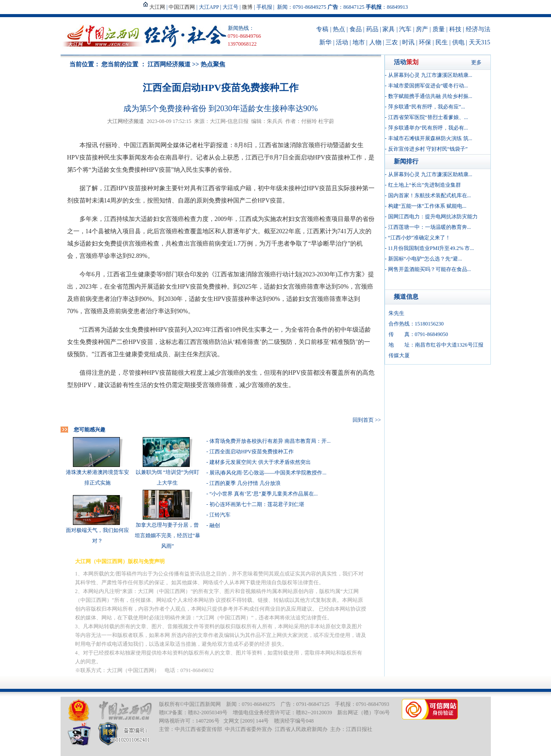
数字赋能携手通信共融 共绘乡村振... (430, 96)
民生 (442, 42)
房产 (422, 29)
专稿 (322, 29)
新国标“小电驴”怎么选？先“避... (425, 259)
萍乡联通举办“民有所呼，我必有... (428, 128)
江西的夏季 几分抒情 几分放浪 (245, 483)
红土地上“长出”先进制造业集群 (425, 185)
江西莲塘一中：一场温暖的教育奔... (430, 227)
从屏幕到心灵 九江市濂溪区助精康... (430, 75)
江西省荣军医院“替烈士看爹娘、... (428, 117)
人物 (375, 42)
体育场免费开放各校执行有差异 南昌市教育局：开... (270, 441)
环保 (425, 42)
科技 (455, 29)
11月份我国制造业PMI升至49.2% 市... (431, 248)
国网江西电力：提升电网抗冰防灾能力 (433, 217)
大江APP (209, 7)
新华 (325, 42)
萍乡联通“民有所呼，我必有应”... (427, 107)
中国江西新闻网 (202, 704)
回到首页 (363, 420)
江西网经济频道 (169, 64)
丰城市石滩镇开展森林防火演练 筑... (430, 138)
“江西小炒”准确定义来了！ (420, 238)
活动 (342, 42)
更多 (476, 62)
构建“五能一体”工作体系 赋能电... (427, 206)
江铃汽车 (220, 515)
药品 (372, 29)
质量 (439, 29)
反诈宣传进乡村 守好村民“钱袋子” (428, 149)
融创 (215, 525)
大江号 (230, 7)
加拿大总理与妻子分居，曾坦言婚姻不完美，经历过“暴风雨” (167, 535)
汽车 (405, 29)
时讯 (408, 42)
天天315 (480, 42)
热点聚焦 (213, 64)
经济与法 (478, 29)
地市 (359, 42)
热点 (339, 29)
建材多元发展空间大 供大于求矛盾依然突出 (260, 462)
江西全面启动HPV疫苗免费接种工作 (252, 452)
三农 (392, 42)
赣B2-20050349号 (208, 713)
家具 (389, 29)
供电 (458, 42)
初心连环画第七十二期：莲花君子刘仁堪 (257, 504)
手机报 (264, 7)
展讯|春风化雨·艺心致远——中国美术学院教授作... (268, 473)
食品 (356, 29)
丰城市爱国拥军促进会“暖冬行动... (428, 86)
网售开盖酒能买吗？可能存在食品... (430, 269)
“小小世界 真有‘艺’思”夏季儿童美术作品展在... (264, 494)
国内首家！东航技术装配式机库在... (430, 195)
